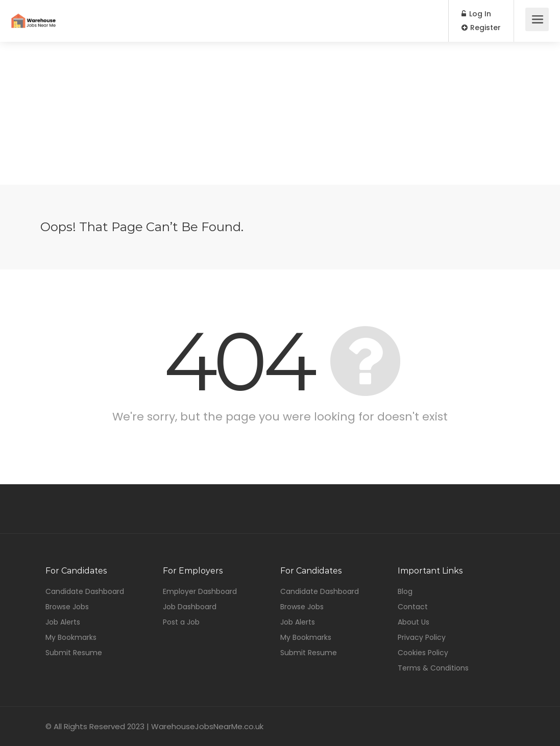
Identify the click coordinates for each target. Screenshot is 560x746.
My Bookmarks (71, 637)
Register (481, 28)
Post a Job (181, 622)
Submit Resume (74, 653)
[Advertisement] (280, 113)
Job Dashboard (190, 607)
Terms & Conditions (433, 668)
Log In (476, 14)
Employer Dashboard (200, 591)
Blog (405, 591)
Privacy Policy (422, 637)
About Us (413, 622)
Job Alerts (63, 622)
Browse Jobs (67, 607)
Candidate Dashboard (85, 591)
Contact (413, 607)
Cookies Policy (423, 653)
